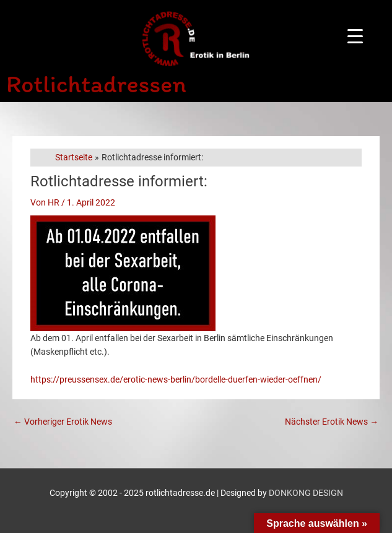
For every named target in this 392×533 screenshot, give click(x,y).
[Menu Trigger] (355, 36)
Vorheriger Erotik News (63, 422)
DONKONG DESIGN (306, 493)
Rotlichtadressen (96, 84)
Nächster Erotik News (332, 422)
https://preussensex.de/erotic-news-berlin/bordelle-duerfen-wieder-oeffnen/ (176, 379)
